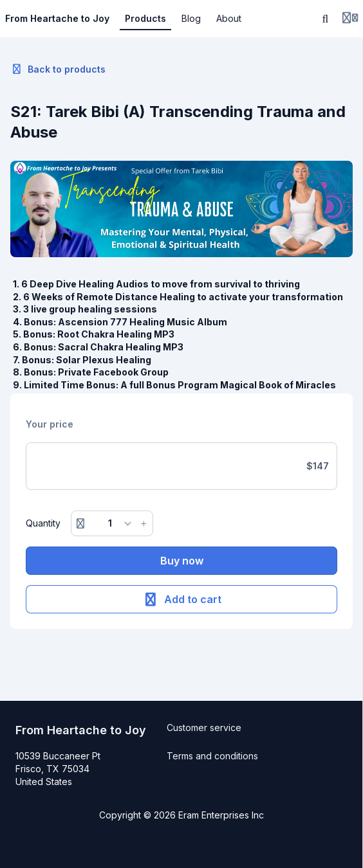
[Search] (326, 19)
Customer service (204, 728)
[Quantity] (112, 523)
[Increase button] (144, 523)
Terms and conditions (212, 756)
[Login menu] (350, 19)
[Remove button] (80, 523)
